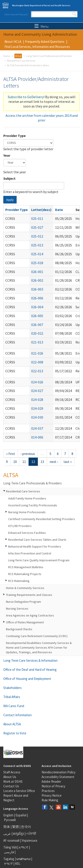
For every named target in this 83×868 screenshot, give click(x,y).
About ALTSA (12, 724)
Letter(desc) (41, 210)
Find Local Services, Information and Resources (37, 47)
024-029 (37, 408)
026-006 (37, 298)
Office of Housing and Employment (27, 679)
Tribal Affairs (12, 697)
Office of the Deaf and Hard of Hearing (30, 670)
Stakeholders (13, 688)
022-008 (37, 362)
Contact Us (11, 786)
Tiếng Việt (10, 847)
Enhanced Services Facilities (27, 533)
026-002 (37, 280)
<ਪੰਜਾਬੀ (31, 834)
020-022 (37, 333)
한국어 (26, 827)
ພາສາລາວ (23, 859)
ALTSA (11, 475)
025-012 (37, 236)
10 (15, 462)
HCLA (18, 56)
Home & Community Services (25, 588)
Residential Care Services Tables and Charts (37, 540)
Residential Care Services (21, 61)
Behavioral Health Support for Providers (35, 546)
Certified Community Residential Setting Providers (42, 519)
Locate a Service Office (19, 791)
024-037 (37, 428)
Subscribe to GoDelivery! (26, 97)
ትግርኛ (8, 863)
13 (42, 462)
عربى (7, 834)
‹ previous (28, 454)
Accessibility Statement (58, 777)
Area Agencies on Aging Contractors (30, 615)
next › (54, 462)
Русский (10, 820)
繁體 (16, 827)
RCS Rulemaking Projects (25, 574)
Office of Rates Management (25, 622)
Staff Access (12, 772)
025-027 (37, 227)
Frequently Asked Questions (45, 42)
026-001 (37, 272)
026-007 (37, 325)
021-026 (37, 353)
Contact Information (17, 715)
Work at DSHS (13, 781)
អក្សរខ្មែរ (18, 834)
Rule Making (50, 800)
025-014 (37, 254)
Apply (10, 200)
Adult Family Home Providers (27, 498)
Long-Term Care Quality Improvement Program (39, 560)
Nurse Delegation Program (23, 602)
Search (74, 14)
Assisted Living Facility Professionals (33, 505)
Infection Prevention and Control (30, 553)
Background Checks (19, 629)
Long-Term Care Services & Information (30, 660)
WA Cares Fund (14, 706)
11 (24, 462)
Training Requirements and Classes (29, 595)
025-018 (37, 263)
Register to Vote (15, 733)
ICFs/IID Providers (20, 526)
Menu (41, 26)
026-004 (37, 307)
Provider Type (14, 136)
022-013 (37, 371)
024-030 (37, 417)
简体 (7, 827)
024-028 (37, 400)
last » (68, 462)
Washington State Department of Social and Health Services (41, 5)
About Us (10, 777)
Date (59, 210)
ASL (18, 863)
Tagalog (9, 859)
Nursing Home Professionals (27, 512)
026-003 (37, 289)
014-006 (37, 437)
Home (7, 56)
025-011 (37, 218)
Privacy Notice (52, 795)
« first (11, 454)
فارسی (9, 852)
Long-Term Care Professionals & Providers (49, 56)
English (9, 815)
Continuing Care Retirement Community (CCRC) (37, 636)
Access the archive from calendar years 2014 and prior (42, 118)
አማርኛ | (24, 847)
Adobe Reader (51, 781)
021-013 (37, 342)
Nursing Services (17, 609)
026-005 (37, 316)
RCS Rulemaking (19, 581)
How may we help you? (16, 14)
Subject (9, 178)
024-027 (37, 391)
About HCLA (13, 42)
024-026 (37, 382)
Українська (29, 840)
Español (21, 815)
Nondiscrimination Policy (59, 772)
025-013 (37, 245)
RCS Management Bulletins (26, 567)
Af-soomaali (11, 840)
